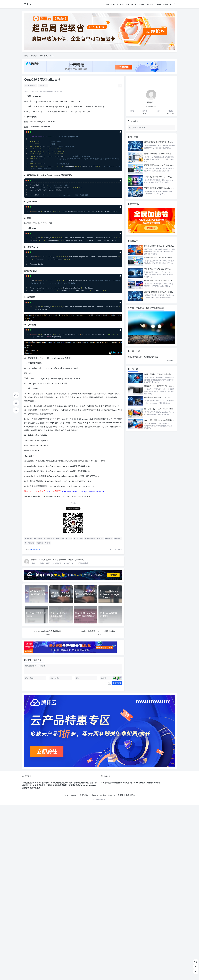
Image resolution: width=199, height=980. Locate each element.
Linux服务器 (90, 538)
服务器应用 (45, 56)
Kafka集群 (78, 538)
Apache (29, 538)
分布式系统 (30, 543)
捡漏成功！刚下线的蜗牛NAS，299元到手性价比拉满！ (166, 386)
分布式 (118, 538)
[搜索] (175, 4)
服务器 (40, 543)
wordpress (131, 4)
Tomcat (109, 538)
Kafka (69, 538)
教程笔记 (110, 4)
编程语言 (151, 4)
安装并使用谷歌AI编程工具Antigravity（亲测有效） (165, 188)
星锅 (57, 560)
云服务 (141, 4)
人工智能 (120, 4)
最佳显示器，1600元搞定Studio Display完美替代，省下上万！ (169, 280)
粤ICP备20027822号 (111, 795)
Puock (104, 800)
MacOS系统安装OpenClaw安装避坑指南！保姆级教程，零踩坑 (169, 420)
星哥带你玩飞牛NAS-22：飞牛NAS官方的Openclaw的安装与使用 (170, 269)
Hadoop (60, 538)
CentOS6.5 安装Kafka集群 (44, 538)
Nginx (100, 538)
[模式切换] (171, 4)
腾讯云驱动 (130, 795)
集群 (47, 543)
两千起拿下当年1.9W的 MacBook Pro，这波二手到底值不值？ (169, 409)
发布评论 (117, 683)
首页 (26, 56)
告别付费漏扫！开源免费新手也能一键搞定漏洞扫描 (165, 374)
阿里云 (123, 795)
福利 (159, 4)
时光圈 (165, 4)
